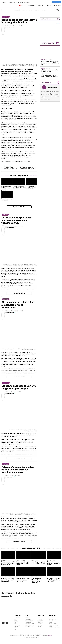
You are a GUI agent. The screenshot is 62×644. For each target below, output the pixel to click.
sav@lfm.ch (50, 636)
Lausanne (16, 621)
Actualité (17, 10)
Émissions (24, 10)
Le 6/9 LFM (40, 620)
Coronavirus (17, 619)
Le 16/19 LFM (40, 624)
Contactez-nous (11, 2)
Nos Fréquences (53, 624)
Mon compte (56, 2)
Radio (30, 10)
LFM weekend (40, 626)
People (51, 623)
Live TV (48, 6)
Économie (16, 627)
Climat (15, 620)
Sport (15, 630)
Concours (44, 10)
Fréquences (28, 623)
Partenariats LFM (29, 627)
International (17, 626)
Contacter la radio (30, 624)
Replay (40, 6)
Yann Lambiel (40, 621)
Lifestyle (36, 10)
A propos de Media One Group (23, 2)
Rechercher (57, 6)
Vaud (15, 623)
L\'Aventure (40, 627)
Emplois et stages (30, 626)
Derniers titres (29, 621)
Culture (16, 629)
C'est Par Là (40, 623)
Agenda (51, 621)
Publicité (4, 2)
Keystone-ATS (10, 27)
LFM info (39, 619)
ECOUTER (22, 6)
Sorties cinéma (53, 620)
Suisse (15, 624)
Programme (32, 6)
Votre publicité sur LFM (55, 629)
